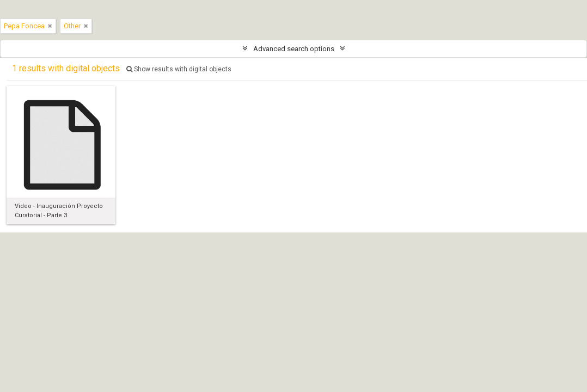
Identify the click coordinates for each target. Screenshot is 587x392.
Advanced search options (294, 49)
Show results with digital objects (179, 69)
